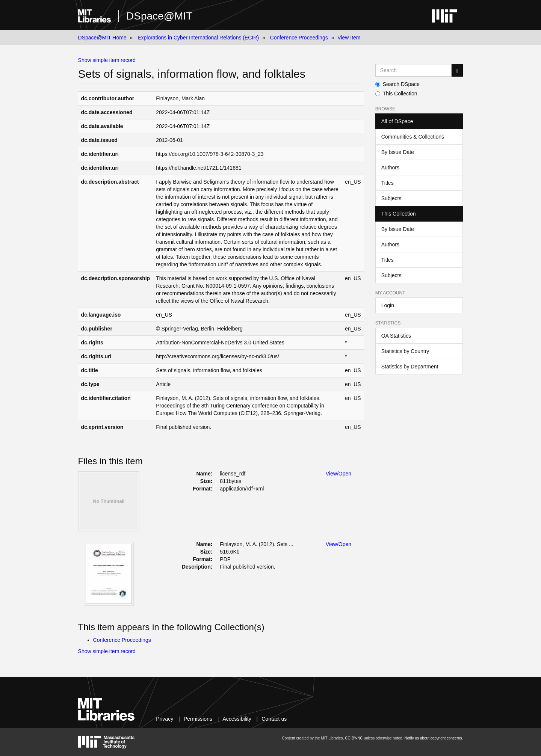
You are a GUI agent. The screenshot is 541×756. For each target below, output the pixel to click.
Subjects (391, 198)
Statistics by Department (410, 367)
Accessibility (237, 719)
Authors (390, 167)
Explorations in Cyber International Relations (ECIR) (198, 38)
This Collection (396, 94)
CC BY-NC (354, 738)
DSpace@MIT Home (102, 38)
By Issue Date (398, 152)
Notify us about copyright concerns (433, 738)
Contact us (274, 719)
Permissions (198, 719)
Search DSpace (397, 84)
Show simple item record (107, 60)
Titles (388, 183)
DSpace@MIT (159, 16)
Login (388, 305)
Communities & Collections (413, 137)
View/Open (339, 474)
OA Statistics (396, 336)
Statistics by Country (405, 351)
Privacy (165, 719)
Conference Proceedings (299, 38)
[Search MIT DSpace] (414, 70)
